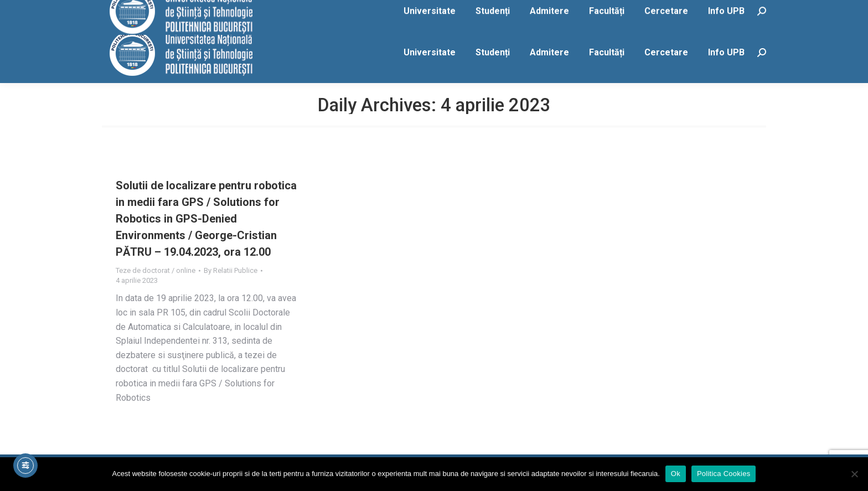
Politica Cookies (724, 474)
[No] (854, 474)
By (231, 270)
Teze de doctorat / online (156, 270)
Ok (676, 474)
